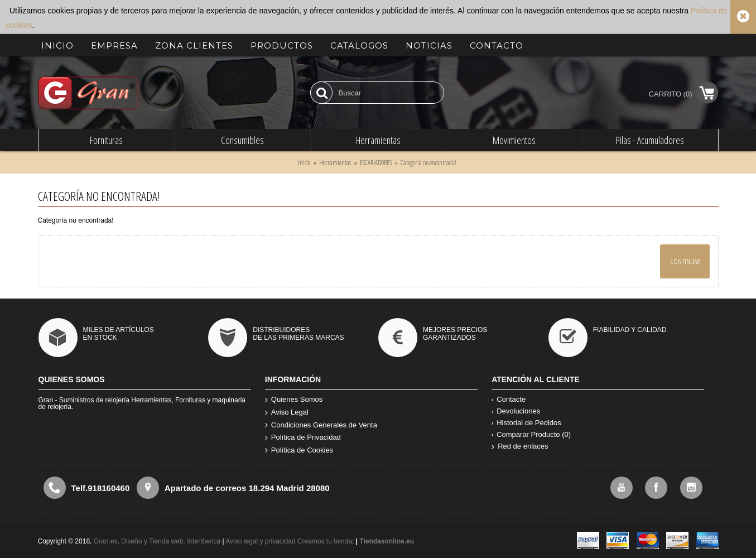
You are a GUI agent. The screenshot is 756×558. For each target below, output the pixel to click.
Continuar (685, 261)
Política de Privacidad (303, 438)
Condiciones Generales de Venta (321, 425)
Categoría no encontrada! (428, 163)
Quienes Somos (294, 400)
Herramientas (335, 163)
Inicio (304, 163)
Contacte (509, 399)
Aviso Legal (287, 413)
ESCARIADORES (376, 163)
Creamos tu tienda (325, 541)
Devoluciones (516, 411)
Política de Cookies (299, 451)
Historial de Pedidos (526, 423)
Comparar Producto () (531, 434)
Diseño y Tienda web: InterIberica (171, 541)
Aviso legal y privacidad (261, 541)
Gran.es (106, 541)
